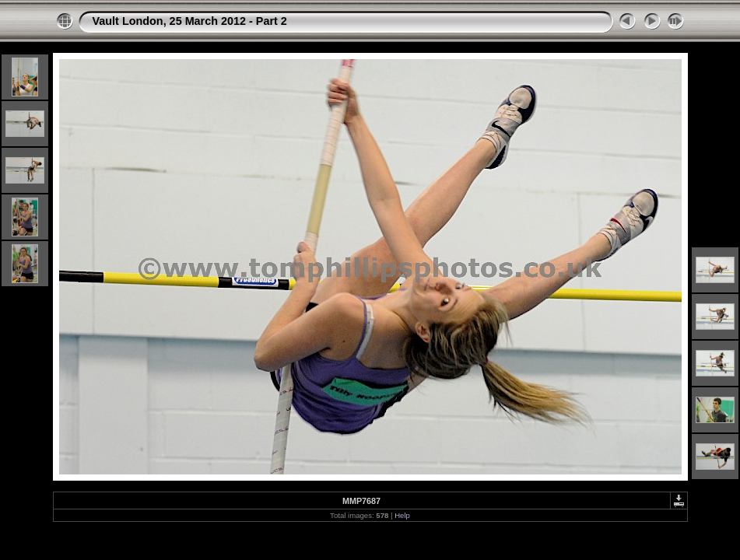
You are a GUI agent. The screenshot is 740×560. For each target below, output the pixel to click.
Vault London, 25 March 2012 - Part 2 (190, 21)
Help (402, 515)
